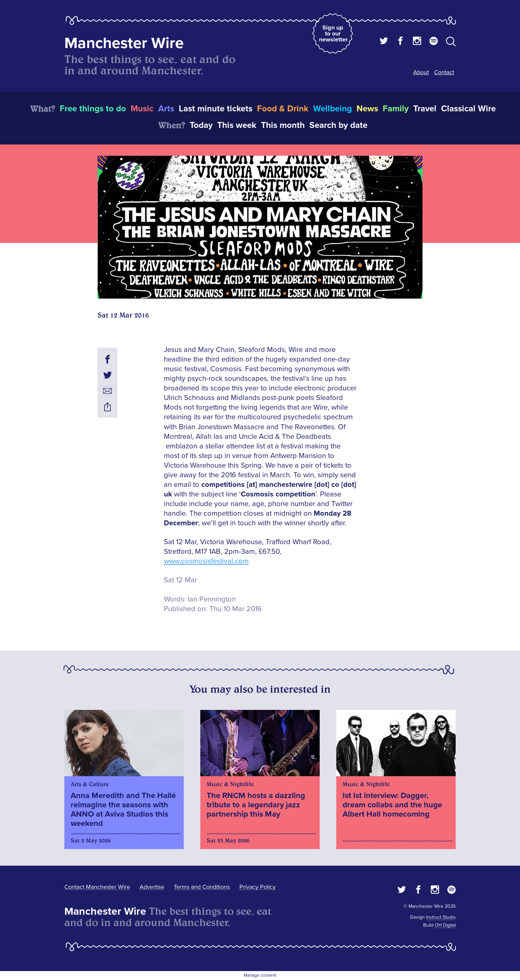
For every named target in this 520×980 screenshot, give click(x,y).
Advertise (152, 887)
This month (283, 125)
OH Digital (445, 925)
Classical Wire (468, 109)
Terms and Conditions (202, 887)
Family (396, 109)
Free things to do (93, 109)
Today (201, 125)
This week (237, 125)
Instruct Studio (441, 917)
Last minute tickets (216, 109)
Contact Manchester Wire (97, 887)
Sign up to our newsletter (333, 33)
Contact (444, 72)
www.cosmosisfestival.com (206, 561)
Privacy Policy (258, 887)
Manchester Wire (124, 43)
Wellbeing (332, 109)
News (367, 109)
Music (142, 109)
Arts (166, 109)
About (421, 72)
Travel (425, 109)
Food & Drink (283, 109)
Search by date (338, 125)
